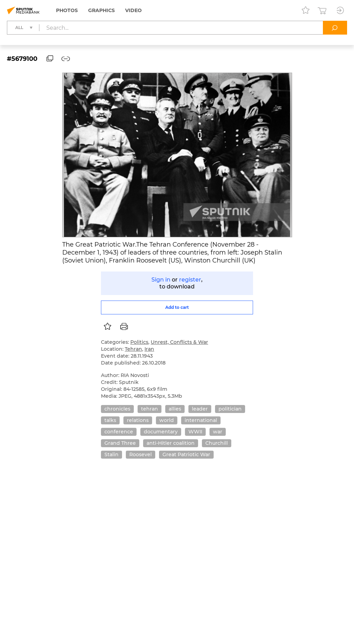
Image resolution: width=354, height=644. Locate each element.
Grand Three (120, 443)
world (167, 420)
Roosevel (141, 454)
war (218, 432)
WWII (195, 432)
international (201, 420)
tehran (150, 409)
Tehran (133, 349)
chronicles (117, 409)
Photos (67, 10)
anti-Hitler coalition (171, 443)
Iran (149, 349)
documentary (161, 432)
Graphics (101, 10)
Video (133, 10)
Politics (139, 342)
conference (119, 432)
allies (175, 409)
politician (230, 409)
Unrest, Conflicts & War (179, 342)
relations (138, 420)
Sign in (161, 280)
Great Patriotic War (186, 454)
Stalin (111, 454)
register (190, 280)
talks (110, 420)
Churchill (217, 443)
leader (200, 409)
